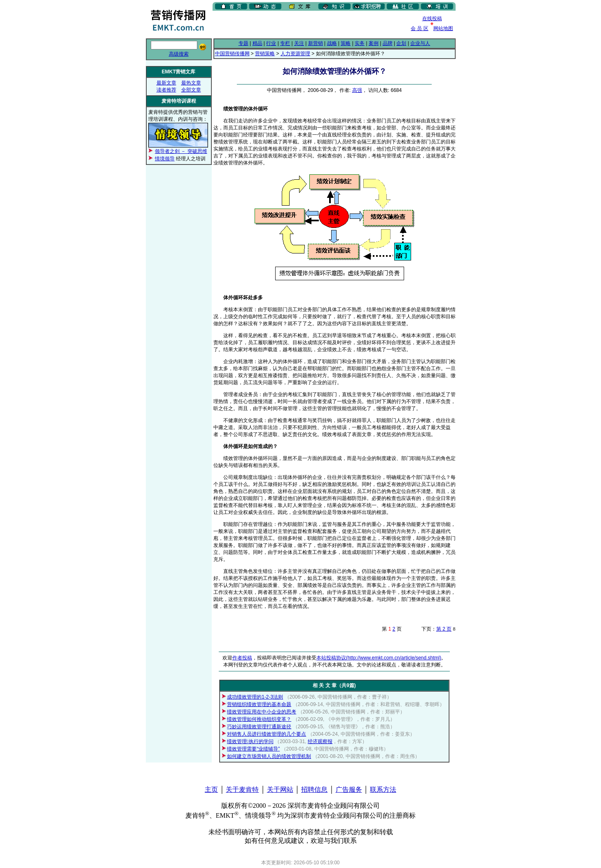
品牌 (388, 43)
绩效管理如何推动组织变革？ (259, 719)
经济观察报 (320, 741)
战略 (332, 43)
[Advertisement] (309, 24)
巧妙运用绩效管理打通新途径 (259, 727)
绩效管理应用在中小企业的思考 (262, 712)
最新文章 (166, 83)
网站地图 (443, 28)
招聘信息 (314, 789)
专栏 (285, 43)
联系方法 (383, 789)
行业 (271, 43)
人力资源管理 (295, 54)
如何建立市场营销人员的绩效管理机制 (269, 756)
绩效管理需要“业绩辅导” (253, 749)
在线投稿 (432, 19)
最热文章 (191, 83)
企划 (401, 43)
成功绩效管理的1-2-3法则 (255, 697)
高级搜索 (179, 54)
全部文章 (191, 90)
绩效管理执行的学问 (250, 741)
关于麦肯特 (242, 789)
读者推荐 (166, 90)
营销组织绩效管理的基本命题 (259, 704)
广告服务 (349, 789)
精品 (257, 43)
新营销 (316, 43)
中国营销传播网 (232, 54)
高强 (357, 90)
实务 (360, 43)
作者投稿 (242, 658)
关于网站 (280, 789)
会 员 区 (420, 28)
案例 (374, 43)
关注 (299, 43)
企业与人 (420, 43)
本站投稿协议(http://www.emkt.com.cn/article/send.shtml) (379, 658)
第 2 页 (444, 629)
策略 (346, 43)
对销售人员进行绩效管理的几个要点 (267, 734)
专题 (243, 43)
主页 (211, 789)
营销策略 (265, 54)
